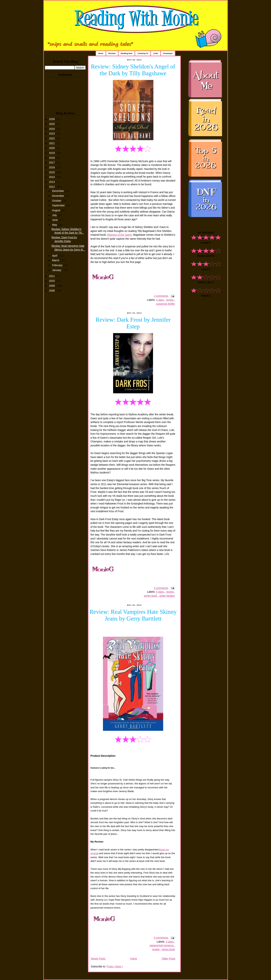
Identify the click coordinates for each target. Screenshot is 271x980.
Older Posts (169, 959)
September (59, 205)
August (57, 210)
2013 (52, 182)
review (170, 300)
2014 (52, 177)
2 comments (161, 296)
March (56, 260)
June (55, 220)
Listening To (143, 53)
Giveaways (168, 53)
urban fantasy (167, 596)
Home (101, 53)
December (58, 191)
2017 (52, 163)
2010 (52, 281)
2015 (52, 172)
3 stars (170, 942)
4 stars (160, 300)
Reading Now (127, 53)
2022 (52, 139)
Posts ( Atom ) (115, 967)
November (58, 196)
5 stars (160, 592)
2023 (52, 134)
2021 (52, 143)
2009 (52, 286)
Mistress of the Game (120, 235)
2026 (52, 119)
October (57, 201)
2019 (52, 153)
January (57, 270)
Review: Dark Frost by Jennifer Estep (133, 323)
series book (151, 596)
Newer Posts (98, 959)
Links (156, 53)
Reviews (112, 53)
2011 (52, 276)
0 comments (161, 588)
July (55, 215)
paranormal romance (162, 945)
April (55, 256)
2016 (52, 168)
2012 (52, 187)
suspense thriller (165, 304)
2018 (52, 158)
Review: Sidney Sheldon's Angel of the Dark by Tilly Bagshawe (133, 70)
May (55, 225)
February (58, 265)
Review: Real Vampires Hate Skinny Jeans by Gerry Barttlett (133, 615)
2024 (52, 129)
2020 (52, 148)
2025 (52, 124)
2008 (52, 291)
